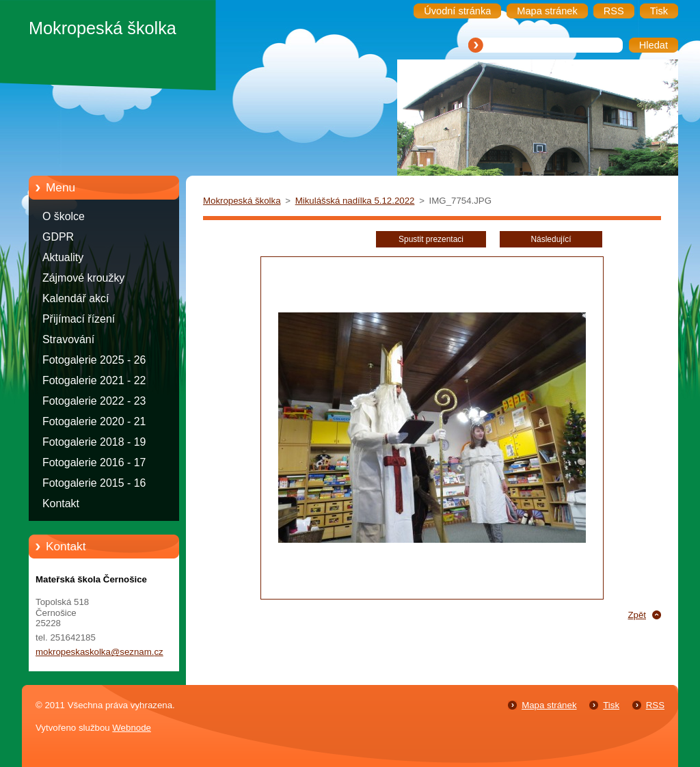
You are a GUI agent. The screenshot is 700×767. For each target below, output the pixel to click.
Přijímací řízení (79, 319)
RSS (655, 705)
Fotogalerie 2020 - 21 (94, 421)
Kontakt (61, 503)
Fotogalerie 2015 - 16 (94, 483)
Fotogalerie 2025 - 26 (94, 360)
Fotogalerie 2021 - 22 (94, 380)
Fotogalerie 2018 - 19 (94, 442)
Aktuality (63, 257)
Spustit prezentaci (431, 239)
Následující (551, 239)
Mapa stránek (549, 705)
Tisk (611, 705)
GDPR (58, 237)
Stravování (68, 339)
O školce (64, 216)
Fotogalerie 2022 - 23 (94, 401)
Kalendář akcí (76, 298)
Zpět (637, 615)
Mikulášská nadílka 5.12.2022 (355, 201)
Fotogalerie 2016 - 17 (94, 462)
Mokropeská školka (242, 201)
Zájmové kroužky (83, 278)
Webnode (132, 728)
